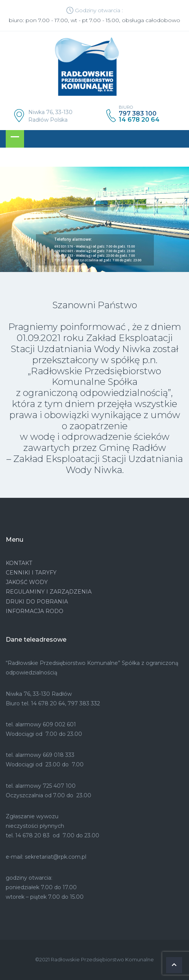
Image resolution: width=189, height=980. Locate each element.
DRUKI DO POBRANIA (37, 602)
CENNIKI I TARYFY (31, 573)
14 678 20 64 (139, 120)
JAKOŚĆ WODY (27, 582)
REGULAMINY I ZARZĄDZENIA (49, 592)
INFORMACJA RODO (35, 611)
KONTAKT (19, 563)
